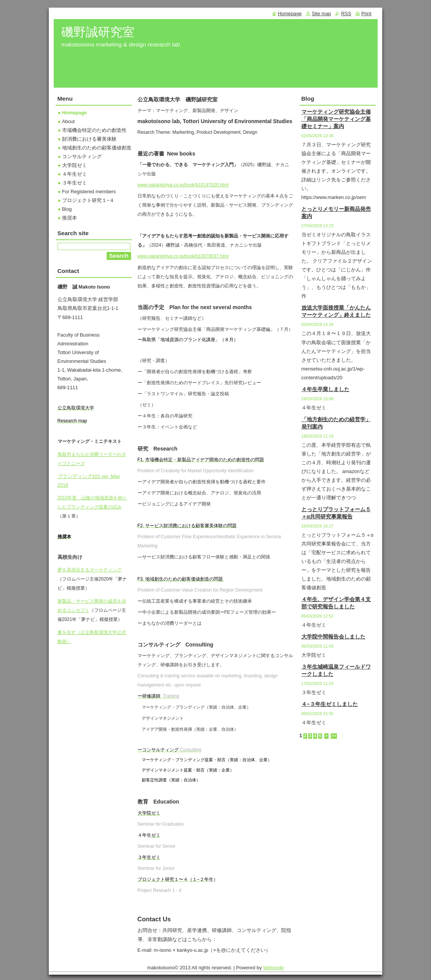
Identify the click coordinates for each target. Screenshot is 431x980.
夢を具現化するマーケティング (90, 570)
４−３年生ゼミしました (330, 704)
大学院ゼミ (75, 165)
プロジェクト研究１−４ (88, 200)
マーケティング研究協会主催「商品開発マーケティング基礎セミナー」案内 (336, 119)
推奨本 (70, 218)
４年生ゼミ (75, 174)
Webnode (273, 968)
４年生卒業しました (325, 389)
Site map (321, 14)
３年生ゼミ (75, 183)
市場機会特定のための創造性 (94, 130)
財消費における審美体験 (89, 139)
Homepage (75, 113)
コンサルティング (82, 156)
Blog (67, 209)
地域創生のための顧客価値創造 (97, 148)
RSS (346, 14)
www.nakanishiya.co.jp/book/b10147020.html (183, 185)
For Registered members (89, 192)
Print (366, 14)
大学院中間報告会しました (333, 637)
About (68, 121)
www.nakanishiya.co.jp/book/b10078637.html (183, 256)
